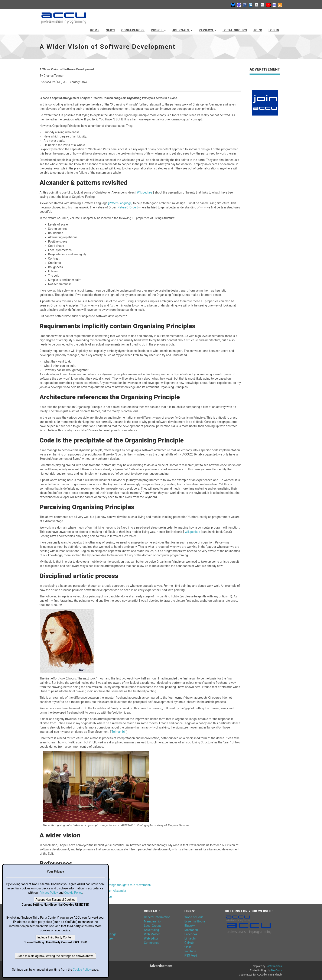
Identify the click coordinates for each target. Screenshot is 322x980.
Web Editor (151, 938)
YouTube (190, 951)
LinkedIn (190, 938)
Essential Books (195, 921)
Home (95, 30)
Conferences (133, 30)
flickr (188, 947)
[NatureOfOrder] (128, 207)
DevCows (276, 970)
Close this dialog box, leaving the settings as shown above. (55, 956)
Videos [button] (158, 30)
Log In (274, 30)
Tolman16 (118, 732)
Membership (152, 921)
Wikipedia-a (145, 192)
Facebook (191, 934)
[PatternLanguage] (121, 203)
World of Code (194, 917)
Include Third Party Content (55, 937)
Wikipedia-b (193, 532)
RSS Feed (191, 955)
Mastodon (191, 930)
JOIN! (258, 30)
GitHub (189, 943)
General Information (157, 917)
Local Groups (235, 30)
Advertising (152, 930)
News (110, 30)
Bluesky (190, 926)
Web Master (152, 934)
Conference (152, 943)
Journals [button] (182, 30)
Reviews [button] (207, 30)
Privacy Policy (49, 893)
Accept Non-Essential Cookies (56, 900)
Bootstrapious (274, 966)
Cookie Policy (73, 893)
